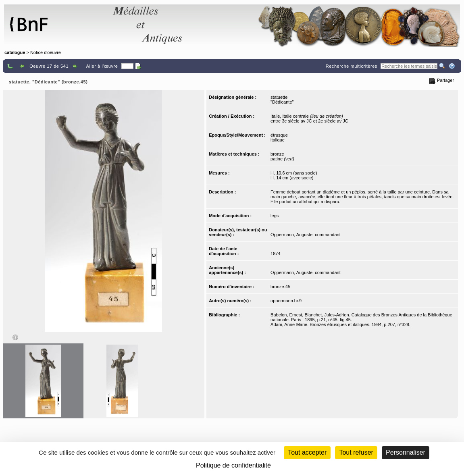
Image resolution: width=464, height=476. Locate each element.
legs (275, 216)
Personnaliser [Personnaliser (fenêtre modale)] (406, 452)
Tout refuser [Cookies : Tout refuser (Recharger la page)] (356, 452)
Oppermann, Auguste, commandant (306, 235)
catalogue (15, 52)
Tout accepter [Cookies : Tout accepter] (307, 452)
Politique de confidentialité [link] (233, 465)
